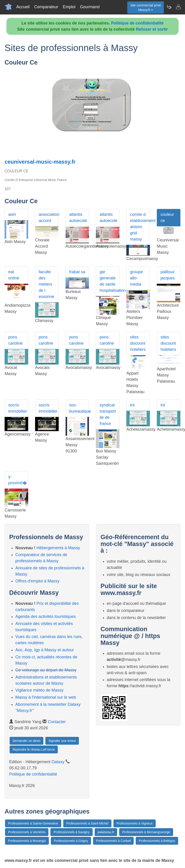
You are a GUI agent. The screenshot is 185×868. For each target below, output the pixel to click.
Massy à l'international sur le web (46, 697)
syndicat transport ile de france (108, 414)
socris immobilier (18, 408)
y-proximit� (18, 480)
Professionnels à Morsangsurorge (146, 832)
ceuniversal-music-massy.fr (40, 162)
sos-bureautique (79, 408)
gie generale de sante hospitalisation (109, 281)
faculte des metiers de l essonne (47, 284)
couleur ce (167, 218)
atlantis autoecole (78, 218)
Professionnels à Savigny (71, 832)
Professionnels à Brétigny (157, 841)
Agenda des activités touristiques (46, 617)
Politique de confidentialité (137, 23)
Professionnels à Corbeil (113, 841)
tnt (132, 405)
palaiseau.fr (106, 832)
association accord (49, 218)
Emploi (69, 7)
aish (12, 214)
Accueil (23, 7)
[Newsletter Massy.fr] (169, 7)
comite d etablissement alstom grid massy (140, 227)
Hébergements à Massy (58, 548)
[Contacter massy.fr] (178, 7)
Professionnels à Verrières (27, 832)
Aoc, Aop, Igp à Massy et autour (45, 650)
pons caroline (15, 340)
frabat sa (77, 272)
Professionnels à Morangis (27, 841)
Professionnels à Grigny (71, 841)
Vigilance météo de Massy (39, 690)
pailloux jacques (168, 275)
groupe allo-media (136, 278)
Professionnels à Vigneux (135, 823)
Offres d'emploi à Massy (37, 581)
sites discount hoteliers (138, 343)
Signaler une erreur (62, 741)
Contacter (57, 722)
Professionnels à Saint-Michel (87, 823)
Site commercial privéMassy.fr (146, 8)
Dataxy (58, 762)
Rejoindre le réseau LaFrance (34, 749)
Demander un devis (26, 741)
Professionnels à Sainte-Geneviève (33, 823)
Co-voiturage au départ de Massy (46, 670)
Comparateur (46, 7)
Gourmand (90, 7)
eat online (14, 275)
